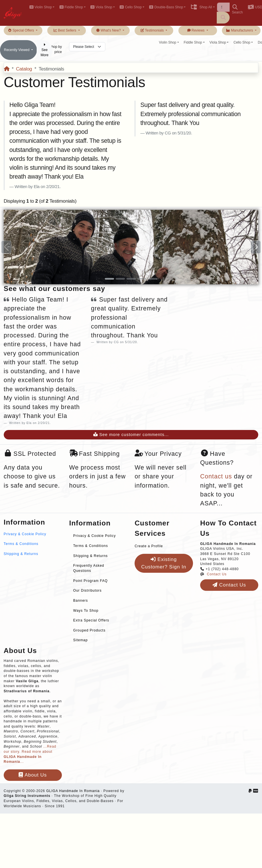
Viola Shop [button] (101, 7)
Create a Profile (149, 546)
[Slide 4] (142, 279)
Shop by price (56, 49)
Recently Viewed (17, 50)
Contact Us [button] (229, 585)
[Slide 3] (131, 279)
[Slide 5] (153, 279)
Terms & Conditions (21, 544)
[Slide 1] (109, 279)
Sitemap (81, 640)
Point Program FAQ (90, 581)
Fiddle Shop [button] (71, 7)
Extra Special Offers (91, 620)
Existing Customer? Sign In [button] (164, 563)
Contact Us (217, 574)
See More (45, 50)
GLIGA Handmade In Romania (73, 791)
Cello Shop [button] (131, 7)
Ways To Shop (86, 611)
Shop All (201, 7)
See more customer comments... (131, 435)
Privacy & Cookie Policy (25, 534)
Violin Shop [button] (41, 7)
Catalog (24, 69)
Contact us (216, 476)
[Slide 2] (120, 279)
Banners (81, 601)
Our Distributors (87, 591)
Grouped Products (89, 630)
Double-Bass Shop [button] (166, 7)
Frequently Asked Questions (89, 568)
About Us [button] (33, 775)
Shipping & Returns (21, 554)
